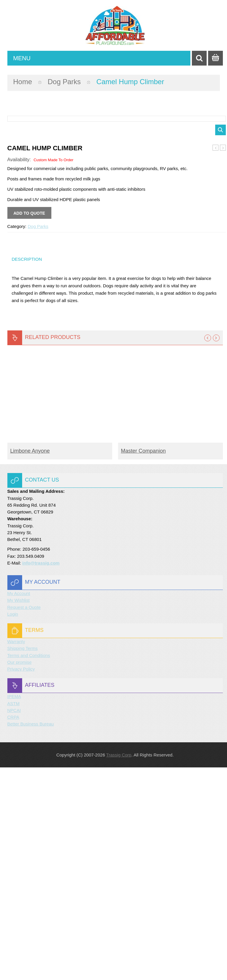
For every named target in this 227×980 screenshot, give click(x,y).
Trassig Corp (119, 967)
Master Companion (143, 663)
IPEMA (14, 909)
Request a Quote (24, 820)
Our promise (20, 875)
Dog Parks (64, 82)
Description (27, 472)
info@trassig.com (41, 776)
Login (13, 827)
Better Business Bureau (31, 936)
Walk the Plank (216, 361)
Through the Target (223, 361)
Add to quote (29, 426)
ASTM (14, 916)
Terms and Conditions (29, 868)
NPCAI (14, 923)
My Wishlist (19, 813)
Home (23, 82)
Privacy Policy (21, 882)
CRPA (13, 930)
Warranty (16, 854)
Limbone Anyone (30, 663)
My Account (19, 806)
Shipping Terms (23, 861)
